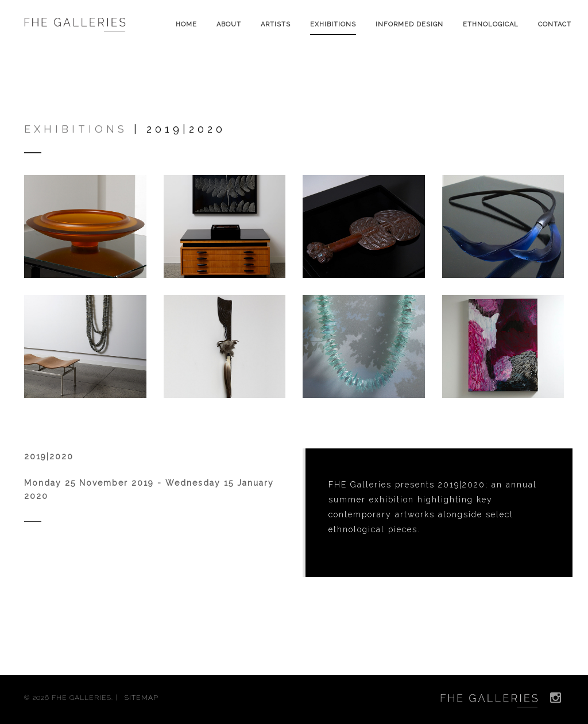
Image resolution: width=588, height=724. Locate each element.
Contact (555, 24)
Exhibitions (333, 24)
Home (186, 24)
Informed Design (409, 24)
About (229, 24)
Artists (276, 24)
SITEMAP (142, 698)
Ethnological (491, 24)
